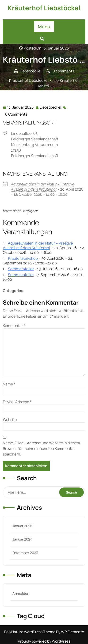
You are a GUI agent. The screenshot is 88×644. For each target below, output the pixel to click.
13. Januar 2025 (21, 107)
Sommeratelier (21, 269)
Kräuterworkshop (23, 258)
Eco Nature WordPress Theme (30, 632)
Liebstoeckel (51, 107)
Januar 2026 (22, 526)
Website (10, 420)
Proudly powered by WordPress (44, 641)
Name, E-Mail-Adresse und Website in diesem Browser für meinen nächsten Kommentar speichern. (41, 448)
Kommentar (14, 326)
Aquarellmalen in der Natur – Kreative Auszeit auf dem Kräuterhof (38, 246)
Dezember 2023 (25, 553)
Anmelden (21, 593)
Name (9, 384)
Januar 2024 (22, 539)
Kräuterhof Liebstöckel (44, 8)
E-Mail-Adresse (17, 402)
